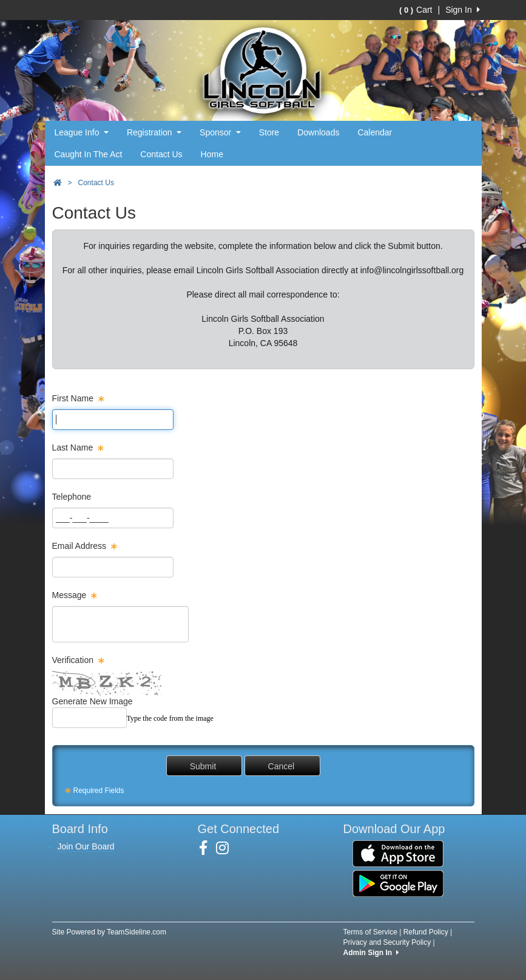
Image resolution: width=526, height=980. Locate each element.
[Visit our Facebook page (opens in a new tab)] (208, 848)
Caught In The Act (89, 154)
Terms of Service (370, 932)
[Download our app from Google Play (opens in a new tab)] (398, 883)
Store (269, 132)
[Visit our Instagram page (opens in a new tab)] (227, 848)
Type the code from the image (170, 718)
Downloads (318, 132)
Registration (154, 132)
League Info (82, 132)
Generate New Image (93, 701)
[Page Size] (113, 420)
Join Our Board (86, 846)
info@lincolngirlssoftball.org (412, 270)
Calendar (375, 132)
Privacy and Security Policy (387, 942)
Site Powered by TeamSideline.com (110, 932)
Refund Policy (426, 932)
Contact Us (161, 154)
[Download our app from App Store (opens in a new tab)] (398, 853)
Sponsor (220, 132)
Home (212, 154)
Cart (416, 10)
